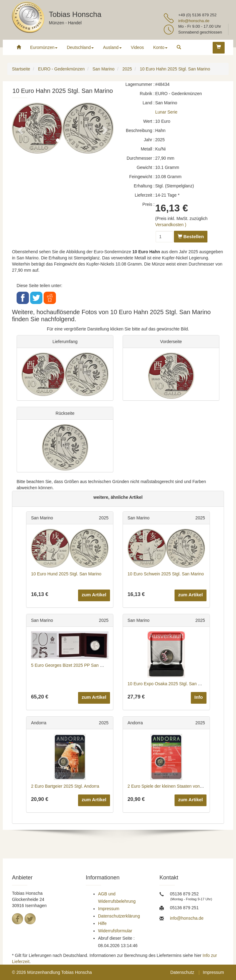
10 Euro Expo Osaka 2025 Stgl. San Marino (169, 684)
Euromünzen (44, 47)
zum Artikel (94, 595)
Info (199, 697)
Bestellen (191, 236)
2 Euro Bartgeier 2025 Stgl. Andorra (65, 786)
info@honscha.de (194, 21)
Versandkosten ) (171, 225)
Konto (160, 47)
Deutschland (80, 47)
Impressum (109, 909)
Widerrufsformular (115, 931)
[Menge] (164, 237)
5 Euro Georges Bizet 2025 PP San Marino (72, 665)
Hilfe (102, 923)
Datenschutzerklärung (119, 916)
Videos (138, 47)
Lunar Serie (166, 112)
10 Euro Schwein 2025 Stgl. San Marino (166, 574)
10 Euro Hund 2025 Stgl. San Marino (66, 574)
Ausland (112, 47)
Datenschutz (182, 972)
